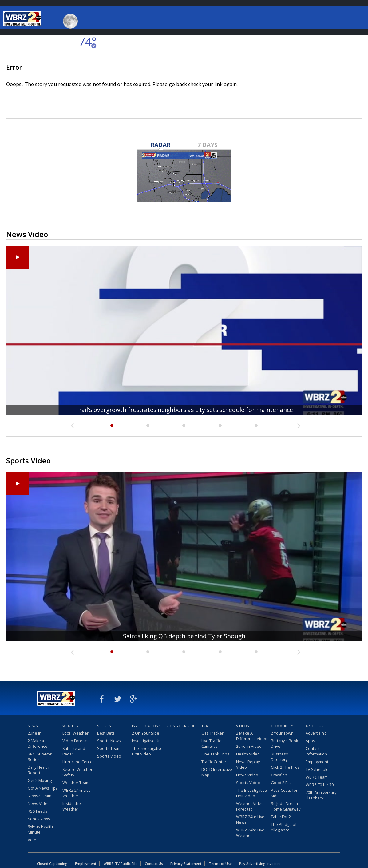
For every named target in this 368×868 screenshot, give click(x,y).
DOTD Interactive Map (217, 772)
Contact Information (316, 751)
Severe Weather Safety (77, 772)
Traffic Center (214, 762)
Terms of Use (220, 864)
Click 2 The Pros (285, 767)
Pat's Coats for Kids (284, 793)
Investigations (146, 726)
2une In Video (249, 746)
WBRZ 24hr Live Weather (77, 793)
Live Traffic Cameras (211, 743)
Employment (317, 762)
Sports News (109, 741)
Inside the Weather (72, 806)
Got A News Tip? (43, 788)
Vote (32, 840)
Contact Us (154, 864)
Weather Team (76, 783)
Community (282, 726)
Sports (104, 726)
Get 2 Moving (40, 780)
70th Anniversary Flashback (321, 795)
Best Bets (106, 733)
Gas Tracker (212, 733)
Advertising (316, 733)
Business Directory (279, 757)
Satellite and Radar (74, 751)
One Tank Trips (215, 754)
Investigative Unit (147, 741)
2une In (35, 733)
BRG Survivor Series (40, 757)
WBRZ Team (317, 777)
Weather (70, 726)
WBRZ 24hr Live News (250, 819)
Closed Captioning (52, 864)
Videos (243, 726)
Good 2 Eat (281, 783)
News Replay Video (248, 764)
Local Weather (75, 733)
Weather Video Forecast (250, 806)
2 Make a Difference (38, 743)
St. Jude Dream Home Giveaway (286, 806)
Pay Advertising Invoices (260, 864)
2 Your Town (282, 733)
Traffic (208, 726)
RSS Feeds (38, 811)
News (33, 726)
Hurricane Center (78, 762)
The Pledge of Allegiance (284, 827)
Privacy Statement (186, 864)
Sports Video (109, 756)
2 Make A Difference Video (252, 736)
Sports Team (109, 748)
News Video (39, 803)
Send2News (39, 819)
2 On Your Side (146, 733)
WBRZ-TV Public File (121, 864)
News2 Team (40, 796)
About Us (315, 726)
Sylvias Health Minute (40, 829)
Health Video (248, 754)
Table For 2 (281, 817)
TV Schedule (317, 769)
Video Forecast (76, 741)
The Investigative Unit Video (147, 751)
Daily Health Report (38, 770)
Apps (310, 741)
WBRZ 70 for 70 (320, 785)
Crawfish (279, 775)
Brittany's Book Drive (285, 743)
